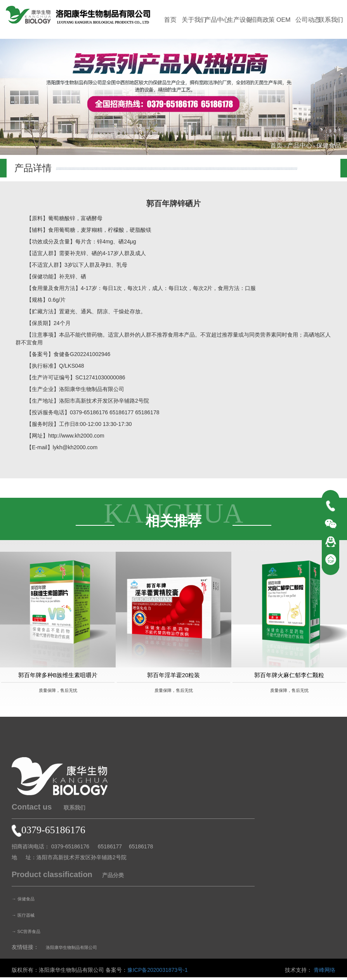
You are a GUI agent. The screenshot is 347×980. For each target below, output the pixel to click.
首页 (170, 20)
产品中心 (216, 20)
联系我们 (330, 20)
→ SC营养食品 (30, 934)
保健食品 (329, 145)
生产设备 (239, 20)
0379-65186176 (49, 833)
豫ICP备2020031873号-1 (158, 973)
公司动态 (307, 20)
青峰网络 (324, 973)
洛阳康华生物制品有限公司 (78, 950)
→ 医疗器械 (26, 917)
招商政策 (262, 20)
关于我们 (193, 20)
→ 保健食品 (26, 901)
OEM (285, 20)
